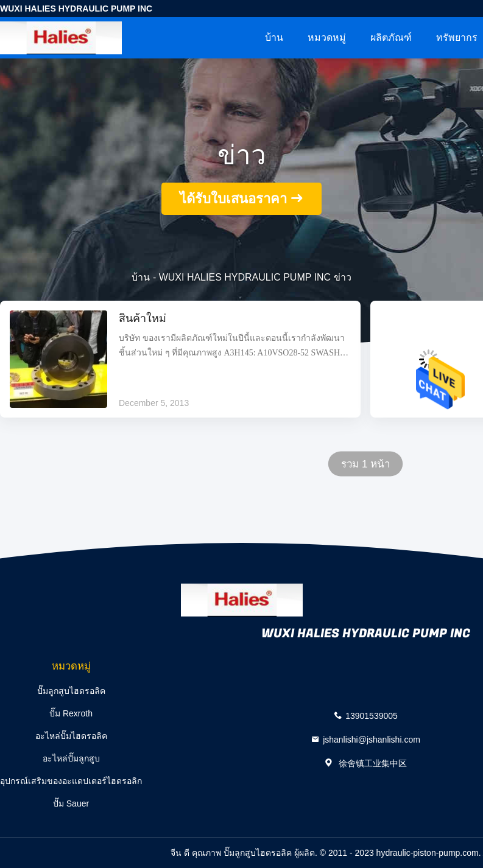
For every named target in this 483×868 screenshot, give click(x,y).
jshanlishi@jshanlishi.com (372, 739)
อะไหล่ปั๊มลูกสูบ (71, 758)
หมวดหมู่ (327, 37)
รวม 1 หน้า (366, 464)
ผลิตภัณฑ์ (391, 37)
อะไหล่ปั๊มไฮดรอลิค (71, 736)
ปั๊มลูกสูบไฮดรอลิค (71, 691)
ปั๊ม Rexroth (71, 713)
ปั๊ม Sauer (71, 803)
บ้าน (274, 37)
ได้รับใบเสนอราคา (233, 199)
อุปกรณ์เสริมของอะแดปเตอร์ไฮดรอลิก (71, 781)
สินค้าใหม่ (143, 319)
